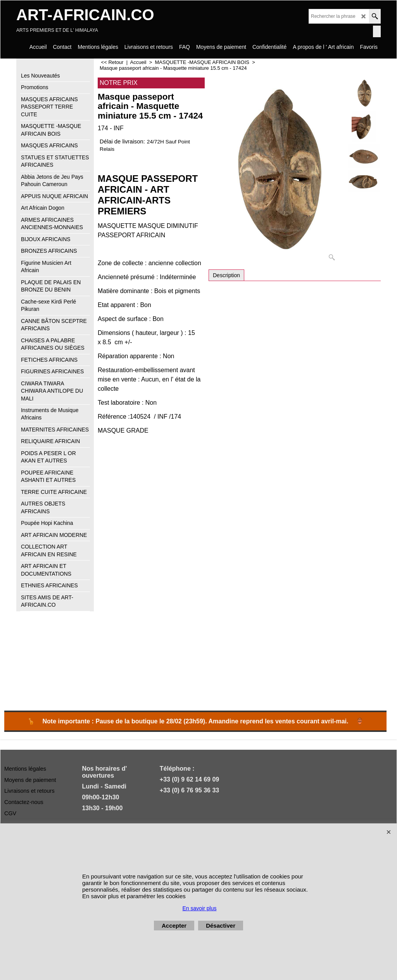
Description (226, 275)
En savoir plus (200, 908)
